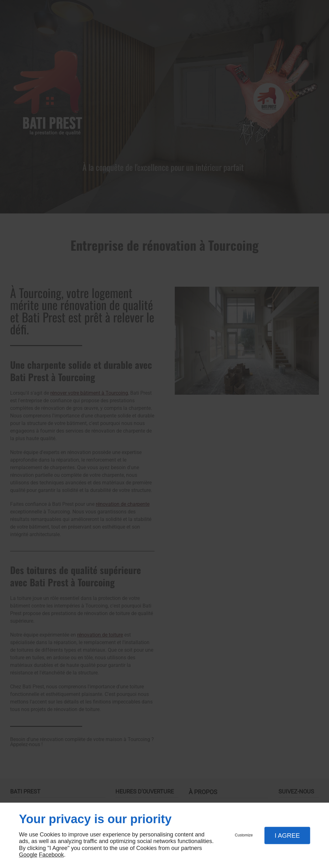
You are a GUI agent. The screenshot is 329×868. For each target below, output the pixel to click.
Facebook (51, 855)
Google (28, 855)
